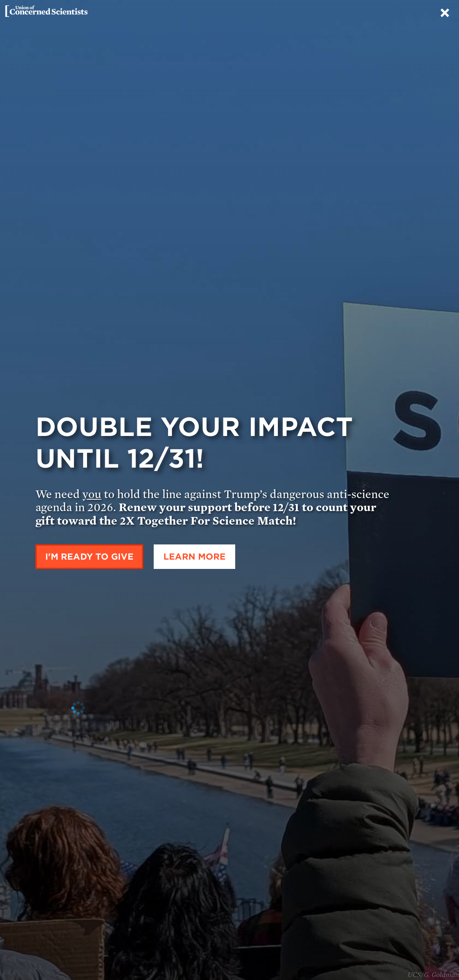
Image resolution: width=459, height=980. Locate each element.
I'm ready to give (89, 557)
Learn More (194, 557)
